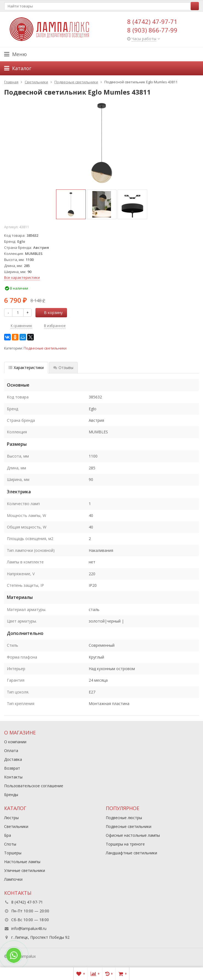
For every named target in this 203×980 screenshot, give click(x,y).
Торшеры (13, 853)
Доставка (13, 759)
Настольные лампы (22, 862)
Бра (8, 835)
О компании (15, 742)
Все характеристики (22, 277)
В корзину (50, 313)
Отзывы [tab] (63, 368)
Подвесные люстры (124, 818)
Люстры (11, 818)
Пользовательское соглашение (34, 786)
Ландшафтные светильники (131, 853)
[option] (71, 204)
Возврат (12, 768)
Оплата (11, 751)
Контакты (13, 777)
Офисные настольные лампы (133, 835)
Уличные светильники (25, 870)
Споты (10, 844)
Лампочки (13, 879)
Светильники (16, 826)
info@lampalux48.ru (29, 928)
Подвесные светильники (45, 348)
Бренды (11, 795)
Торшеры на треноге (125, 844)
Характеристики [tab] (26, 368)
